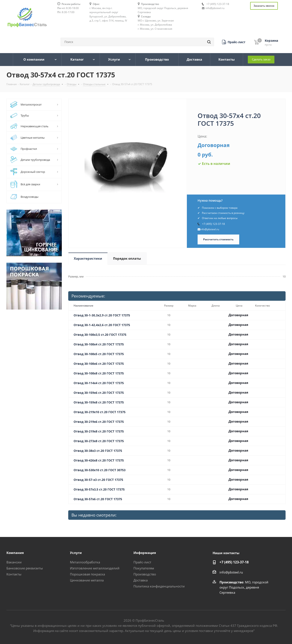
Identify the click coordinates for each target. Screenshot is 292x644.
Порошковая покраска (87, 574)
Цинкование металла (87, 580)
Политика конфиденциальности (159, 586)
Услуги (76, 553)
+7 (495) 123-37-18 (218, 4)
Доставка (141, 580)
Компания (15, 553)
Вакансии (14, 562)
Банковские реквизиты (25, 568)
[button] (234, 42)
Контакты (14, 574)
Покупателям (144, 568)
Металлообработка (85, 562)
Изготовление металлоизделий (95, 568)
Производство (145, 574)
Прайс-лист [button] (142, 562)
